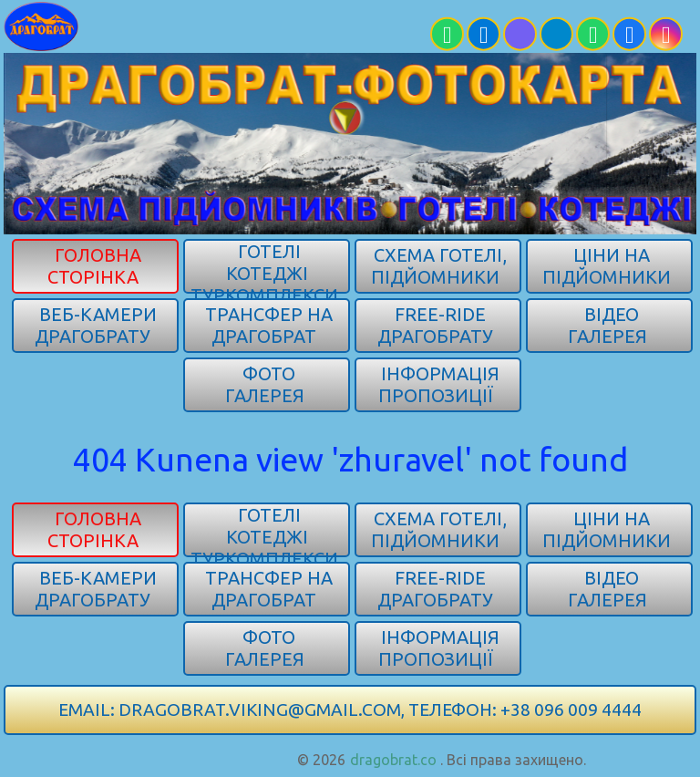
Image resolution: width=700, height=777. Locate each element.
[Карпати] (177, 26)
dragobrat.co (393, 760)
